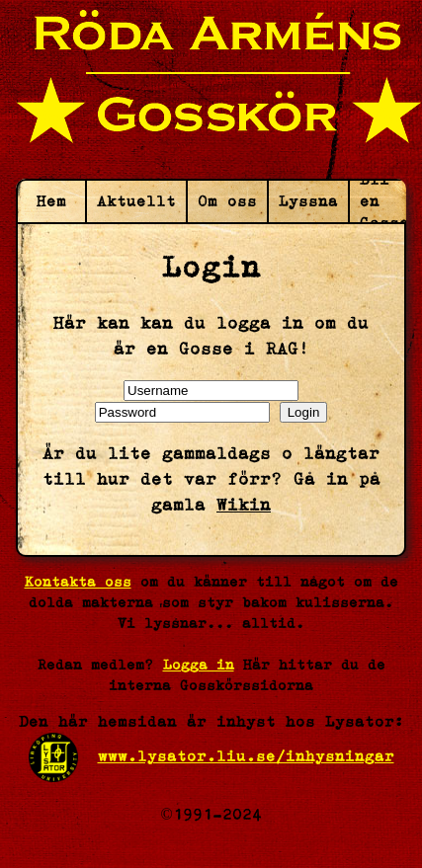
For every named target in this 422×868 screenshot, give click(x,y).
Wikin (244, 505)
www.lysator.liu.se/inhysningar (246, 756)
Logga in (199, 665)
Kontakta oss (78, 582)
